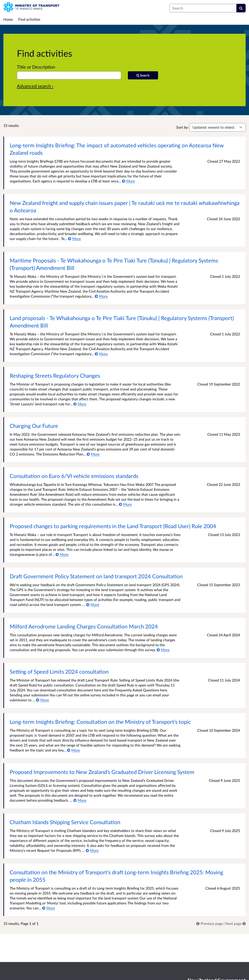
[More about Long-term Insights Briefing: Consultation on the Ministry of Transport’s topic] (74, 750)
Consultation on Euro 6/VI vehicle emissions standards (74, 476)
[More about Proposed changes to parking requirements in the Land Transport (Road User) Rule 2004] (62, 554)
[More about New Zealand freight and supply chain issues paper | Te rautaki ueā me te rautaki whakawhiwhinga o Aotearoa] (74, 239)
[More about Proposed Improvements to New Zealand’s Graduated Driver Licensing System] (80, 800)
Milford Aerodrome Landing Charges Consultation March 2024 (84, 626)
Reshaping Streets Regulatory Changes (55, 376)
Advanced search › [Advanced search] (35, 86)
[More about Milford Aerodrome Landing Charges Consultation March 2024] (163, 650)
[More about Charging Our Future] (93, 454)
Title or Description (36, 67)
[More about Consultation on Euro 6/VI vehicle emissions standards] (125, 504)
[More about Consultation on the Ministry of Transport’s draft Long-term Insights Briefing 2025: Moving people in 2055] (49, 908)
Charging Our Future (34, 426)
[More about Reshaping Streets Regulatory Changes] (80, 404)
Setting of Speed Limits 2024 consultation (59, 672)
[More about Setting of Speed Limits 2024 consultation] (42, 700)
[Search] (241, 8)
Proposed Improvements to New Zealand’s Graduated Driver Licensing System (102, 772)
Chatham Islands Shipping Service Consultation (65, 822)
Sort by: (182, 127)
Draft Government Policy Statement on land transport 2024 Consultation (96, 576)
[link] (210, 923)
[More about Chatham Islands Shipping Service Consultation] (92, 850)
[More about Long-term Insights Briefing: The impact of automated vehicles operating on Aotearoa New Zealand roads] (128, 181)
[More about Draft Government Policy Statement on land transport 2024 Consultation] (93, 604)
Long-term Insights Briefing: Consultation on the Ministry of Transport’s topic (100, 722)
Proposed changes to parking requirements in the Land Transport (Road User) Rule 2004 (113, 526)
